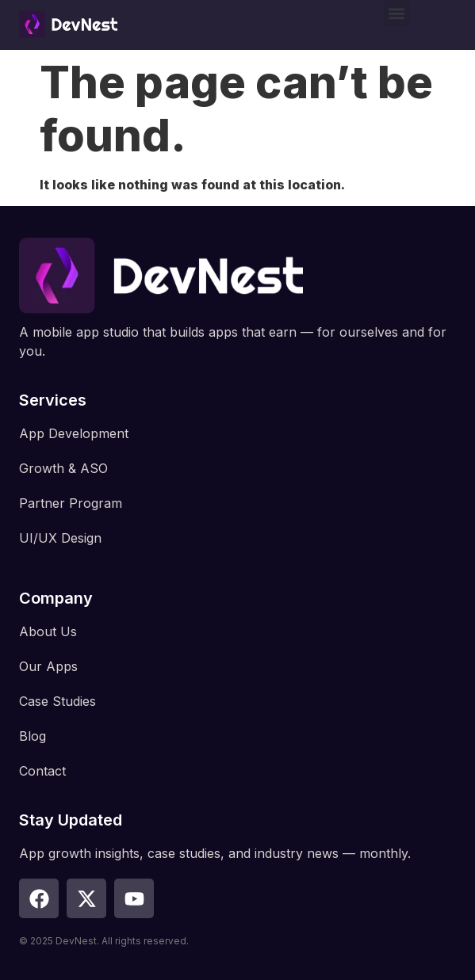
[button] (397, 13)
